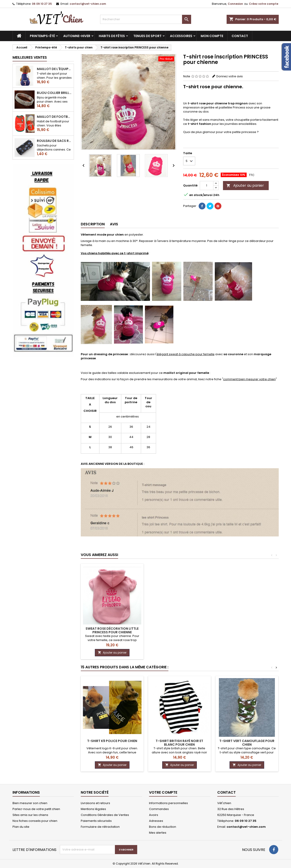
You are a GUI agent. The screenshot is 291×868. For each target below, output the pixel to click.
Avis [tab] (114, 224)
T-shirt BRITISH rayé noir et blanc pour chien (179, 743)
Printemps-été (42, 36)
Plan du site (21, 827)
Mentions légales (93, 809)
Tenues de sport (147, 36)
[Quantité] (207, 186)
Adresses (156, 821)
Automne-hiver (77, 36)
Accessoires (181, 36)
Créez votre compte (264, 4)
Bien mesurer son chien (30, 803)
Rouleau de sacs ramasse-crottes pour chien (54, 141)
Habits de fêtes (112, 36)
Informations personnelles (168, 803)
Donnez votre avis (230, 76)
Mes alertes (158, 833)
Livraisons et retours (95, 803)
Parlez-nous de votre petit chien (36, 809)
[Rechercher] (146, 19)
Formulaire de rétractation (100, 827)
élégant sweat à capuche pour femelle (186, 354)
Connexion (235, 4)
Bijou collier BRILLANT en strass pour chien (54, 93)
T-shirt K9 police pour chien (112, 741)
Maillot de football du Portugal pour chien (54, 117)
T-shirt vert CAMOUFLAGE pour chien (247, 743)
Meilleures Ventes (30, 57)
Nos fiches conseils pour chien (35, 821)
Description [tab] (93, 224)
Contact (226, 792)
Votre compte (163, 792)
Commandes (159, 809)
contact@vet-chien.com (88, 4)
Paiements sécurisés (96, 821)
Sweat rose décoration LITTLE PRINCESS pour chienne (112, 630)
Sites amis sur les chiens (30, 815)
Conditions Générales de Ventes (105, 815)
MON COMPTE (212, 36)
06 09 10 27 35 (42, 4)
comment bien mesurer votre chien (249, 379)
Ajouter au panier (245, 185)
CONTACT (240, 36)
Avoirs (154, 815)
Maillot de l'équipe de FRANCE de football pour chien (54, 69)
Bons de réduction (163, 827)
